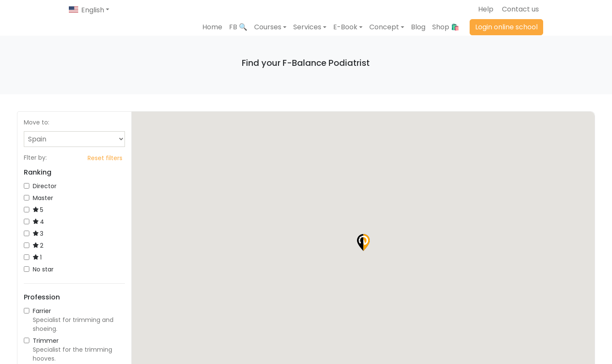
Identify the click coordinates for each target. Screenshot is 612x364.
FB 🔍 (238, 34)
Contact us (520, 9)
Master (38, 213)
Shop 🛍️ (446, 34)
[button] (270, 34)
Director (40, 201)
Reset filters (105, 173)
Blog (418, 34)
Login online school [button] (506, 34)
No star (39, 284)
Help (486, 9)
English (93, 10)
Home (212, 34)
